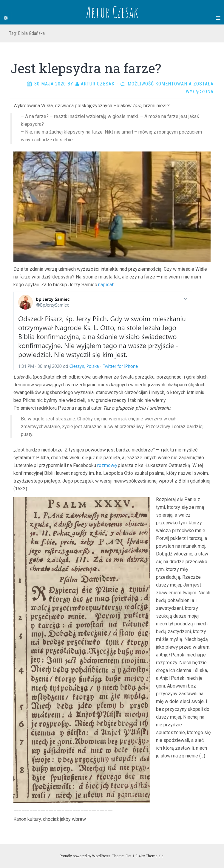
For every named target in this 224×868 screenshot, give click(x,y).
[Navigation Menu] (218, 18)
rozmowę (107, 465)
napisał (105, 285)
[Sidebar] (6, 18)
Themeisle (155, 856)
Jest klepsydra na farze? (86, 68)
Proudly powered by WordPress (85, 856)
